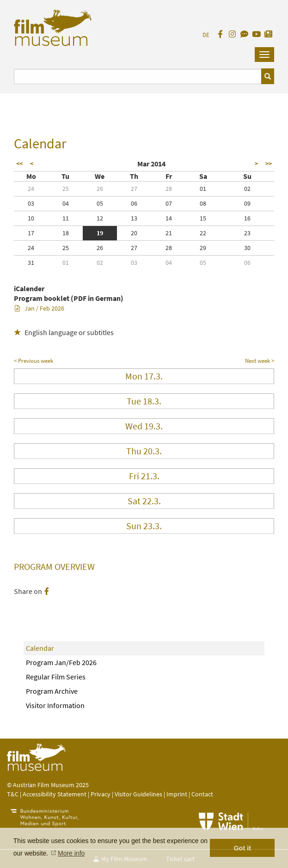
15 (203, 218)
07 (169, 203)
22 (203, 233)
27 (134, 189)
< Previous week (34, 361)
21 (169, 233)
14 (169, 218)
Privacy (101, 794)
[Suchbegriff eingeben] (138, 76)
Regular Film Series (56, 677)
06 (134, 203)
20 (134, 233)
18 (66, 233)
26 (100, 189)
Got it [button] (242, 848)
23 (247, 233)
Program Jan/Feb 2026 (61, 662)
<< (19, 164)
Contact (202, 794)
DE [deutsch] (206, 35)
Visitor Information (55, 705)
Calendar (40, 648)
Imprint (177, 794)
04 (66, 203)
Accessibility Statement (55, 794)
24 (31, 189)
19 (100, 233)
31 (31, 263)
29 (203, 248)
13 (134, 218)
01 (203, 189)
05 (100, 203)
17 (31, 233)
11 (66, 218)
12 (100, 218)
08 (203, 203)
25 (66, 189)
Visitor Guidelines (139, 794)
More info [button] (71, 853)
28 (169, 189)
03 (31, 203)
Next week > (260, 361)
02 (247, 189)
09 (247, 203)
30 (247, 248)
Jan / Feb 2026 (40, 308)
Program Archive (52, 691)
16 (247, 218)
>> (269, 164)
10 (31, 218)
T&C (13, 794)
